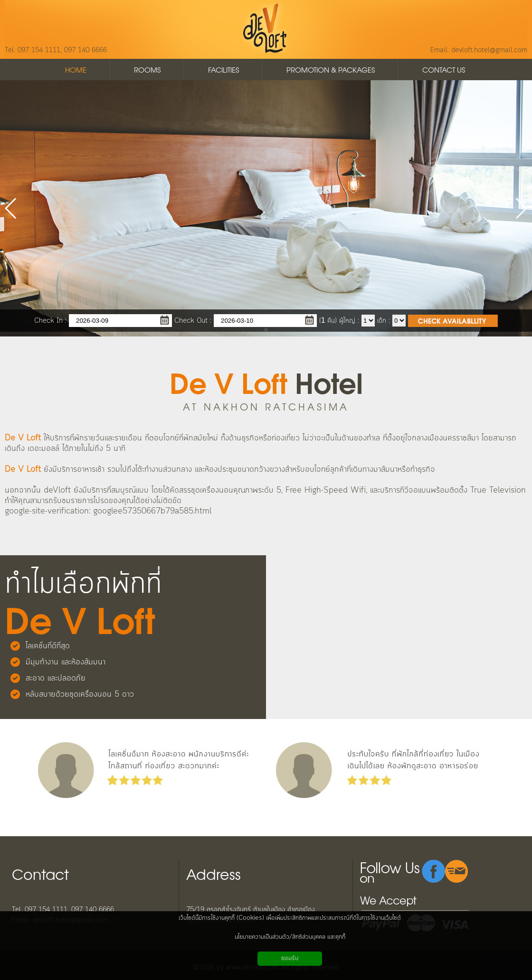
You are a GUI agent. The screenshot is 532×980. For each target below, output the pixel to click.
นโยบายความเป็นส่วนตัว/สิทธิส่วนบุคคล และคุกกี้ (290, 937)
